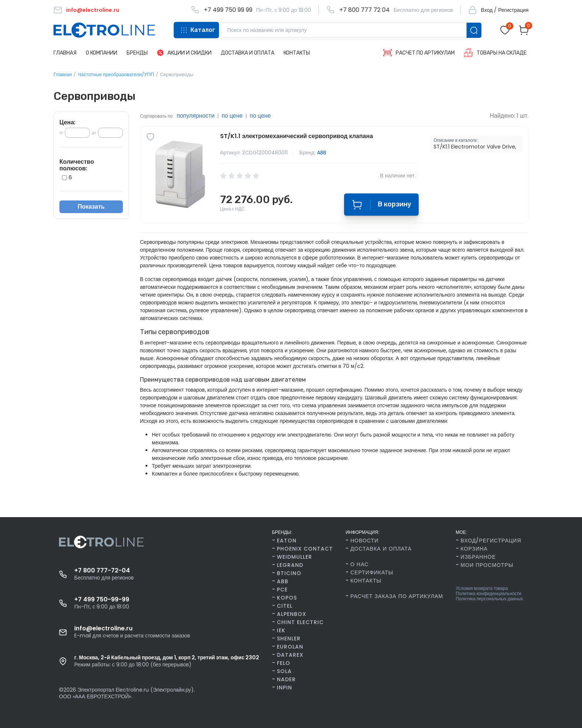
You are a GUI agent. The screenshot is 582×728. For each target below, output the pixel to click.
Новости (364, 541)
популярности (196, 116)
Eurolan (290, 647)
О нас (359, 564)
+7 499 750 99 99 (228, 10)
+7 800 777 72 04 (364, 10)
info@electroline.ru (103, 629)
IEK (281, 630)
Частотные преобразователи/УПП (116, 74)
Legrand (290, 565)
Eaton (287, 541)
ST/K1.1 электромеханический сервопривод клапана (297, 136)
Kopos (287, 598)
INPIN (285, 688)
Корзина (474, 549)
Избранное (478, 557)
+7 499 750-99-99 (102, 600)
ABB (322, 153)
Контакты (366, 581)
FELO (284, 663)
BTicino (289, 573)
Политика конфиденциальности (489, 594)
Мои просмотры (487, 565)
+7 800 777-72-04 (102, 571)
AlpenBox (292, 614)
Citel (285, 606)
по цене (233, 116)
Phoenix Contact (305, 549)
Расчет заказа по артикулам (397, 596)
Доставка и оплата (381, 549)
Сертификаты (372, 572)
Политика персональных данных (489, 599)
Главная (63, 74)
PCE (282, 590)
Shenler (289, 639)
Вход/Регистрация (491, 541)
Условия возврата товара (482, 588)
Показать (91, 207)
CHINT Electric (300, 622)
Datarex (290, 655)
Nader (286, 679)
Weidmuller (295, 557)
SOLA (284, 671)
